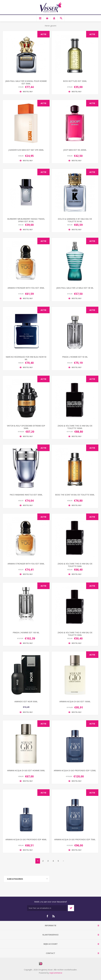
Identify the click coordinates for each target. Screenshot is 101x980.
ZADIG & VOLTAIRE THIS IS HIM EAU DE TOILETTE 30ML (75, 634)
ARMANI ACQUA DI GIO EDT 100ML (75, 701)
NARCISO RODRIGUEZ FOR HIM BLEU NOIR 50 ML (26, 358)
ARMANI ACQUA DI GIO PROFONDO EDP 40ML (26, 839)
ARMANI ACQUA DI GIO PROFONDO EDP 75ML (75, 839)
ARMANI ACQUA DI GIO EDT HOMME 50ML (26, 770)
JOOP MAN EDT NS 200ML (75, 150)
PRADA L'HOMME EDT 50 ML (75, 357)
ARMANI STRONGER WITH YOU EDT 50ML (26, 564)
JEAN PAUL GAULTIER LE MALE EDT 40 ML (75, 288)
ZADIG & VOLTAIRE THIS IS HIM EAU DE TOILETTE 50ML (75, 565)
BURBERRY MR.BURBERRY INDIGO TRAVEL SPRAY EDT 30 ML (26, 220)
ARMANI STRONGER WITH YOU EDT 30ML (26, 288)
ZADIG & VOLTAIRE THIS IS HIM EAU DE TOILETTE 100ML (75, 427)
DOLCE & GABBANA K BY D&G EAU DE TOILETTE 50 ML (75, 220)
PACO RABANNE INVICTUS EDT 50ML (26, 495)
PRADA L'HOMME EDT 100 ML (26, 633)
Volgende (63, 861)
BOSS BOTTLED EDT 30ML (75, 81)
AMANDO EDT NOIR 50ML (26, 701)
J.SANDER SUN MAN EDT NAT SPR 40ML (26, 150)
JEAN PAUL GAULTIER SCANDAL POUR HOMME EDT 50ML (26, 82)
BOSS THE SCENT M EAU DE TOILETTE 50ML (75, 495)
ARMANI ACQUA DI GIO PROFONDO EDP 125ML (75, 770)
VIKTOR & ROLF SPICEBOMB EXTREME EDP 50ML (26, 427)
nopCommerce (56, 973)
